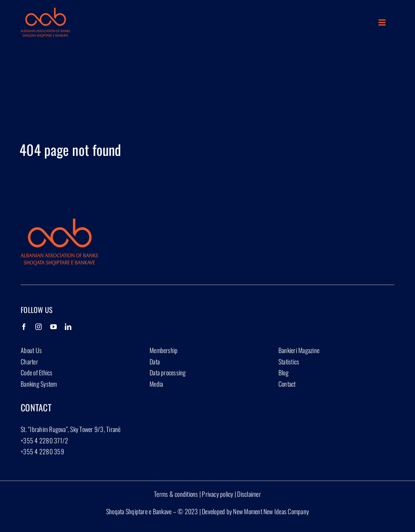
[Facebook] (24, 327)
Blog (283, 372)
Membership (164, 350)
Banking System (39, 384)
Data (155, 362)
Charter (29, 362)
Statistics (289, 362)
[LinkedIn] (68, 327)
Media (156, 384)
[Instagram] (39, 327)
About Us (31, 350)
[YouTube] (53, 327)
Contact (287, 384)
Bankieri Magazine (299, 350)
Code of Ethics (36, 372)
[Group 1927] (45, 11)
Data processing (168, 372)
